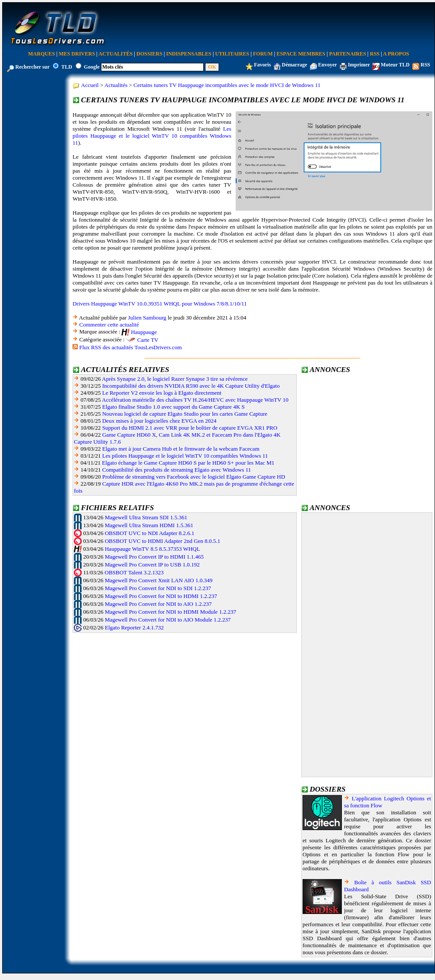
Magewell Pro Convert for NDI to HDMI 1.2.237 (161, 596)
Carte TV (148, 340)
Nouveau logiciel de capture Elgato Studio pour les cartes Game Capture (185, 414)
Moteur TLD (395, 65)
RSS (375, 54)
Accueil (90, 85)
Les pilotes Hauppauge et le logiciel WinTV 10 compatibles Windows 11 (152, 136)
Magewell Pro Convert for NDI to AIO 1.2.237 (158, 604)
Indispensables (189, 54)
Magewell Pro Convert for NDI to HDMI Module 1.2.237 (171, 612)
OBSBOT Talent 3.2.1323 (134, 572)
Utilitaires (232, 54)
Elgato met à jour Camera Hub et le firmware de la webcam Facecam (181, 449)
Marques (41, 54)
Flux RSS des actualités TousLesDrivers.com (130, 347)
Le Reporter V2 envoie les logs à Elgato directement (162, 393)
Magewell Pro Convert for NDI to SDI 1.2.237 (158, 588)
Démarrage (295, 65)
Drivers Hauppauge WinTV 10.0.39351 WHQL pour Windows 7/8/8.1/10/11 (160, 304)
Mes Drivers (77, 54)
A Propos (396, 54)
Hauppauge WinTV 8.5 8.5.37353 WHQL (153, 549)
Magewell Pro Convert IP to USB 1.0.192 (152, 565)
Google (92, 67)
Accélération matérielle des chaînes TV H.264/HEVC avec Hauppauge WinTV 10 (195, 400)
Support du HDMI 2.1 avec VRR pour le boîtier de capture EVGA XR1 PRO (190, 428)
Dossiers (149, 54)
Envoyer (328, 65)
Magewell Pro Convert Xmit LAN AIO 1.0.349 (159, 580)
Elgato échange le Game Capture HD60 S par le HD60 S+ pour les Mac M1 (188, 463)
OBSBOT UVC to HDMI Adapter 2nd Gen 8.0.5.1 (163, 541)
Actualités (115, 54)
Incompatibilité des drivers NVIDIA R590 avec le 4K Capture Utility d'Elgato (191, 386)
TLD (67, 67)
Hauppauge (144, 332)
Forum (263, 54)
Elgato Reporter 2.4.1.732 (134, 627)
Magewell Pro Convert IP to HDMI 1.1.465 (154, 557)
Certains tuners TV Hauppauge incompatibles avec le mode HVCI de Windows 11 (227, 85)
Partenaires (348, 54)
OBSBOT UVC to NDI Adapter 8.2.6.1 (150, 533)
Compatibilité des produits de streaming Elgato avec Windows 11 (177, 470)
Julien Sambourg (147, 318)
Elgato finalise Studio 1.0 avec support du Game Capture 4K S (174, 407)
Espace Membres (301, 54)
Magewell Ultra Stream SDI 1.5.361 (146, 517)
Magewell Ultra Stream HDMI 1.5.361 (149, 525)
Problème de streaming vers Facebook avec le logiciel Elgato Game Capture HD (194, 477)
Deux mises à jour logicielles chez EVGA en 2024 (159, 421)
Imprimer (359, 65)
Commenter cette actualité (109, 325)
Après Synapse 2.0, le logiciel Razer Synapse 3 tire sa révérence (175, 379)
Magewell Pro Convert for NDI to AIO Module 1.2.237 (168, 620)
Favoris (263, 65)
